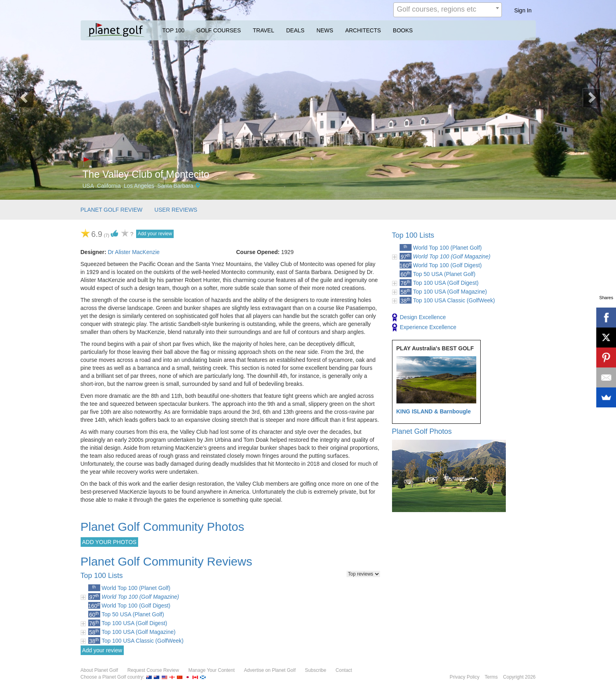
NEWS (325, 30)
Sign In (523, 10)
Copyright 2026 (519, 677)
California (109, 186)
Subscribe (316, 670)
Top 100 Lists (413, 235)
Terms (491, 677)
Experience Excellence (424, 328)
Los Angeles (139, 186)
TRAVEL (263, 30)
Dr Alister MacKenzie (134, 252)
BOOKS (403, 30)
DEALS (295, 30)
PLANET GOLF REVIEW (112, 210)
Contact (344, 670)
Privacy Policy (464, 677)
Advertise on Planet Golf (270, 670)
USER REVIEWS (176, 210)
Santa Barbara (175, 186)
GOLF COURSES (219, 30)
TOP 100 (174, 30)
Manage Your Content (212, 670)
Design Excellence (419, 318)
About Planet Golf (99, 670)
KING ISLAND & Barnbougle (434, 411)
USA (88, 186)
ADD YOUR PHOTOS (109, 542)
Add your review (155, 234)
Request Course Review (153, 670)
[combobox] (448, 10)
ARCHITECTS (363, 30)
